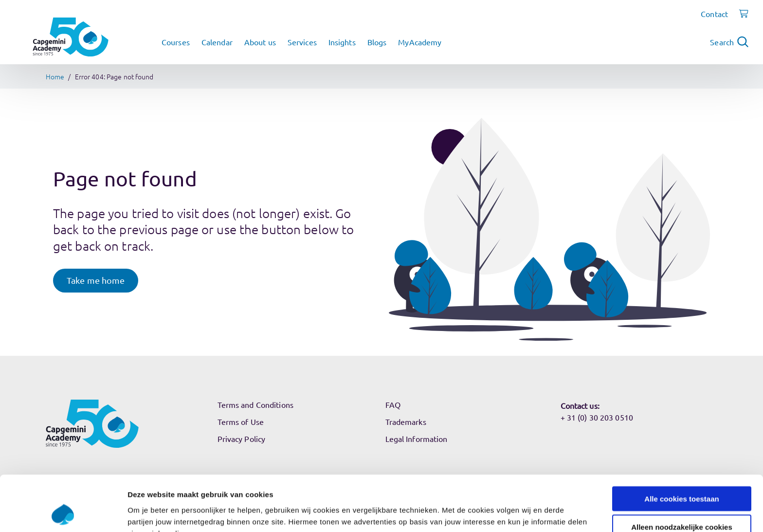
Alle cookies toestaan (681, 447)
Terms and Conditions (255, 404)
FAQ (393, 404)
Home (55, 76)
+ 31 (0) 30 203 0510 (597, 417)
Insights (342, 42)
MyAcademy (420, 42)
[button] (96, 281)
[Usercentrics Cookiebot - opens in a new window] (63, 513)
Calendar (217, 42)
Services (302, 42)
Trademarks (406, 422)
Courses (176, 42)
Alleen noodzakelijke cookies (682, 475)
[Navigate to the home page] (71, 37)
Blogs (377, 42)
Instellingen (523, 513)
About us (260, 42)
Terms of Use (241, 422)
